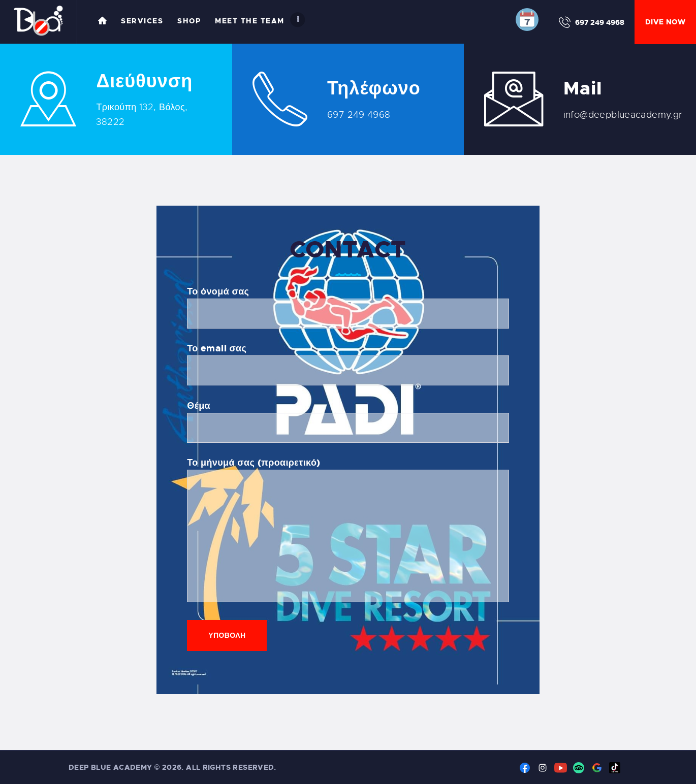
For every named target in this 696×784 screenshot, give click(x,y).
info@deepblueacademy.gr (623, 115)
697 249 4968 (359, 115)
